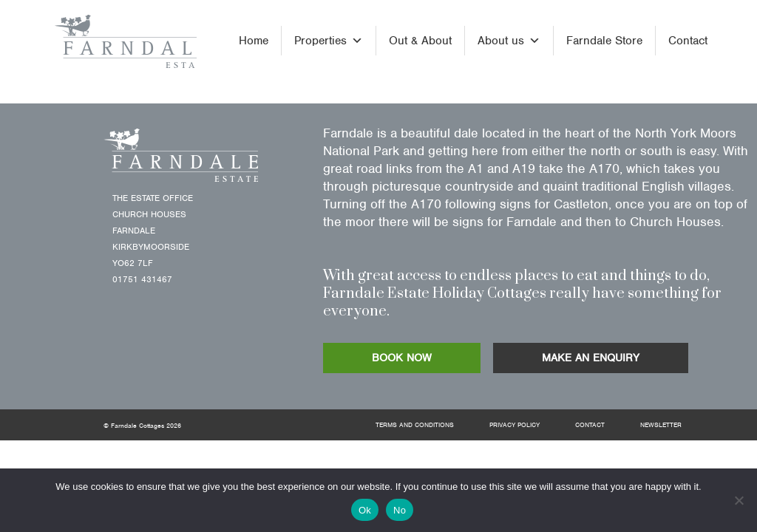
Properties (329, 41)
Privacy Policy (515, 425)
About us (509, 41)
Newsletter (661, 425)
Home (254, 41)
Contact (688, 41)
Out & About (420, 41)
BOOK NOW (402, 358)
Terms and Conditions (415, 425)
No (400, 510)
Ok (365, 510)
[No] (739, 500)
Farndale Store (604, 41)
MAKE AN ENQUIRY (591, 358)
